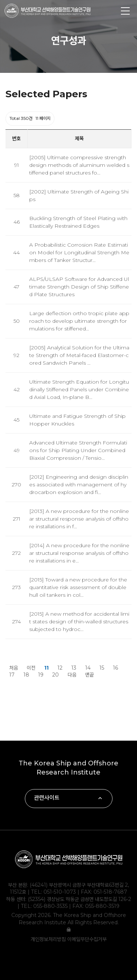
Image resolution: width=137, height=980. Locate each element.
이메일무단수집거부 (87, 939)
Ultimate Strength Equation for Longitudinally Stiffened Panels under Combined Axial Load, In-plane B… (79, 389)
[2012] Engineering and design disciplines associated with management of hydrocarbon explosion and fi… (79, 485)
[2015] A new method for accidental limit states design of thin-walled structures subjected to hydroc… (79, 622)
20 (56, 675)
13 (74, 668)
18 (26, 675)
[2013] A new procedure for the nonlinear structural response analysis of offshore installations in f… (79, 519)
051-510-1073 (60, 892)
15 (102, 668)
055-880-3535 (50, 906)
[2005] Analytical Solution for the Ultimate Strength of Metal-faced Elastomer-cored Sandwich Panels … (79, 355)
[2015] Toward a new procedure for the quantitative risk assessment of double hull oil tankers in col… (78, 587)
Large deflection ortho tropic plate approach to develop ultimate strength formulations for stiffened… (79, 321)
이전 (31, 668)
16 (115, 668)
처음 (14, 668)
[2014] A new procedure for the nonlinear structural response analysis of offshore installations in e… (79, 553)
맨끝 (90, 675)
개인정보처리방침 (49, 939)
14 (88, 668)
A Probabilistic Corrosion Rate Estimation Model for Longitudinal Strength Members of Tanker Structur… (79, 252)
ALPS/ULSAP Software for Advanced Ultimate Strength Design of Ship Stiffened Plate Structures (79, 287)
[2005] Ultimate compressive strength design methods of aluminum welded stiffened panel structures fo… (79, 165)
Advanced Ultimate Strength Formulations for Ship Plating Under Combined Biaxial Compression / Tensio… (78, 450)
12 (60, 668)
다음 (72, 675)
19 (41, 675)
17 (12, 675)
